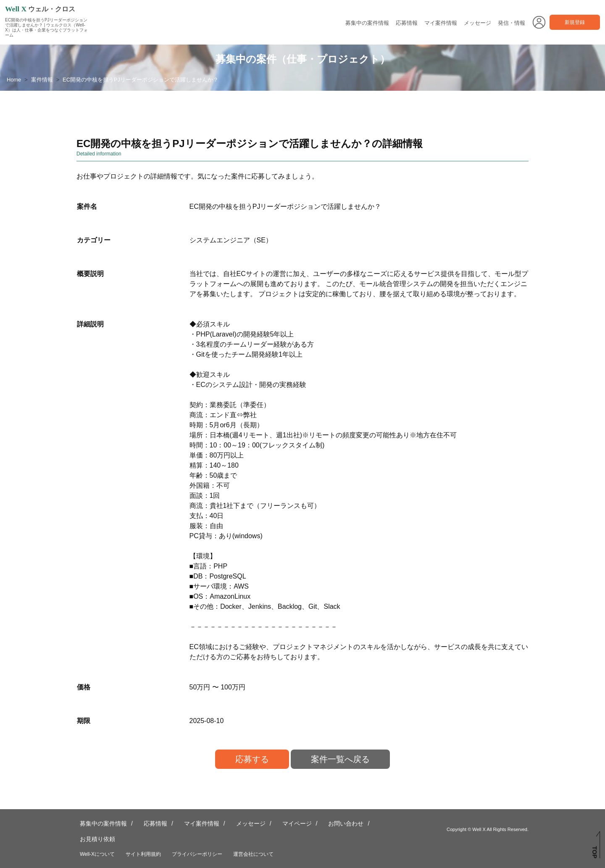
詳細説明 (90, 324)
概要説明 (90, 274)
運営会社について (253, 854)
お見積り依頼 (97, 839)
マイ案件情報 (441, 23)
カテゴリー (94, 240)
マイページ (297, 823)
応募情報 (407, 23)
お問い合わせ (346, 823)
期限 (84, 721)
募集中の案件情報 (367, 23)
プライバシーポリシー (197, 854)
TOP (594, 852)
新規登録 (575, 22)
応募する (252, 759)
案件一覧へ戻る (340, 759)
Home (14, 80)
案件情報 (42, 80)
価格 (84, 687)
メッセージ (477, 23)
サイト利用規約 (143, 854)
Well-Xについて (97, 854)
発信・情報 (512, 23)
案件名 (87, 206)
